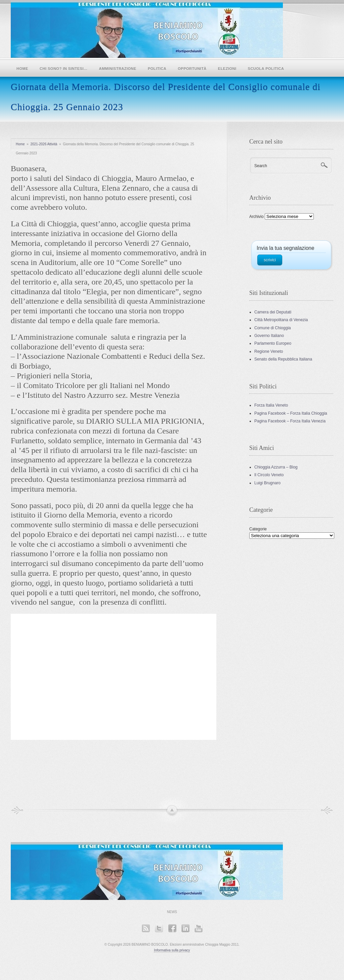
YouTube (198, 928)
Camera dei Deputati (273, 312)
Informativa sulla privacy (172, 950)
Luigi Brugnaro (267, 483)
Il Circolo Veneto (269, 475)
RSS (146, 928)
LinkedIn (185, 928)
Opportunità (192, 69)
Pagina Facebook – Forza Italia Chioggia (291, 413)
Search (261, 166)
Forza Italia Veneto (271, 405)
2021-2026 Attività (44, 144)
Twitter (159, 928)
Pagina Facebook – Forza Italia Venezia (290, 421)
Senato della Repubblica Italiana (283, 359)
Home (22, 69)
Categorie (258, 529)
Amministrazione (118, 69)
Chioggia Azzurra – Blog (276, 467)
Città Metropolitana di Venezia (281, 320)
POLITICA (157, 69)
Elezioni (227, 69)
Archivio (256, 217)
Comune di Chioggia (273, 328)
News (172, 912)
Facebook (172, 928)
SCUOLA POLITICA (266, 69)
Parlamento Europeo (273, 343)
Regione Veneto (269, 351)
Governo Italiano (269, 336)
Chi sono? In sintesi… (64, 69)
